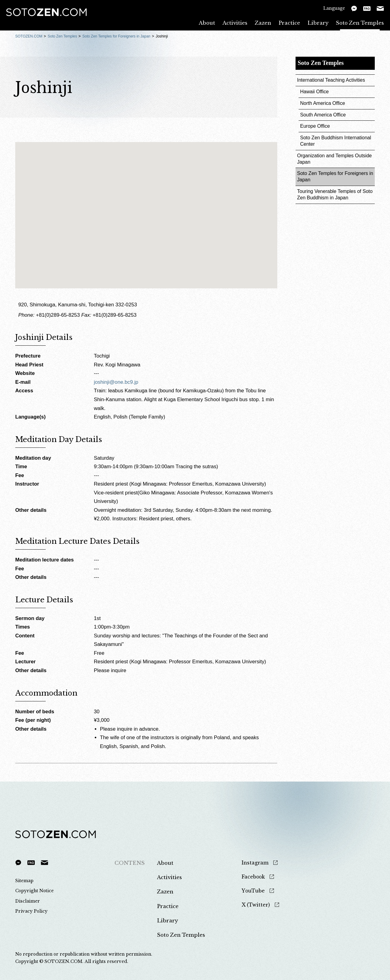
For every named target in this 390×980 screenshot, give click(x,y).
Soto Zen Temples (360, 23)
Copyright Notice (34, 891)
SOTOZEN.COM (29, 36)
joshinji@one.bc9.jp (116, 382)
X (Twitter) (256, 905)
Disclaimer (28, 901)
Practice (289, 23)
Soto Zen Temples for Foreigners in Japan (116, 36)
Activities (235, 23)
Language (334, 8)
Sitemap (24, 881)
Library (318, 23)
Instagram (255, 863)
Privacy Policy (31, 911)
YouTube (253, 891)
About (207, 23)
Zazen (263, 23)
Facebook (253, 877)
